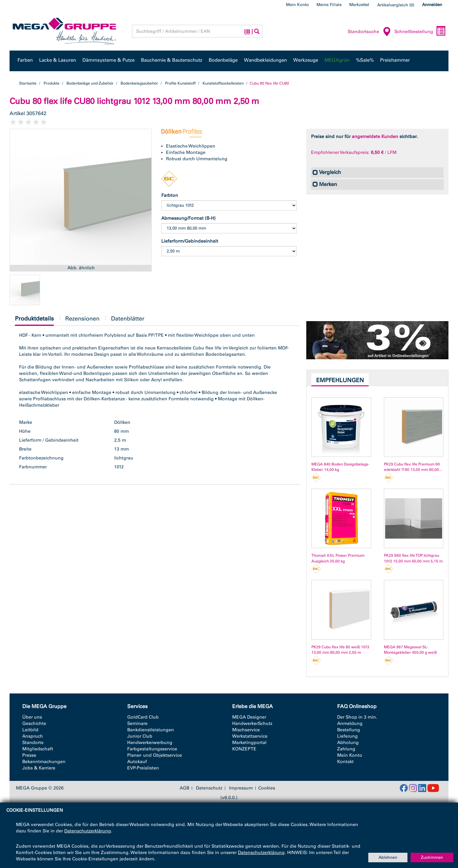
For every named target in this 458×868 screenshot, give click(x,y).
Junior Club (140, 736)
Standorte (33, 743)
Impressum (241, 788)
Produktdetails (34, 320)
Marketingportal (249, 743)
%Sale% (365, 60)
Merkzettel (359, 5)
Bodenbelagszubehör (139, 83)
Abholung (348, 743)
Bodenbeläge (223, 60)
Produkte (52, 83)
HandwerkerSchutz (252, 723)
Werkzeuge (306, 60)
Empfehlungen (340, 380)
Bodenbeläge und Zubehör (90, 83)
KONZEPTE (244, 749)
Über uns (32, 717)
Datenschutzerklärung (88, 831)
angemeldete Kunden (375, 137)
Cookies (267, 788)
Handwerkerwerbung (150, 743)
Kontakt (345, 762)
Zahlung (346, 749)
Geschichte (34, 723)
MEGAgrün (337, 60)
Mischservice (246, 730)
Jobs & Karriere (39, 768)
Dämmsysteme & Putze (108, 60)
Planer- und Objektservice (155, 755)
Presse (29, 755)
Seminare (137, 723)
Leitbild (30, 730)
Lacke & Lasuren (58, 60)
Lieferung (347, 736)
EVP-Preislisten (143, 768)
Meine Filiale (329, 5)
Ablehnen (388, 857)
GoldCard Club (143, 717)
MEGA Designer (249, 717)
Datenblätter (128, 319)
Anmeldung (350, 723)
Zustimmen (432, 857)
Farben (25, 60)
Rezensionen (82, 319)
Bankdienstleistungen (151, 730)
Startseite (28, 83)
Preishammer (395, 60)
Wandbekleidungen (265, 60)
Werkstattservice (250, 736)
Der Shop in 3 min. (357, 717)
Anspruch (33, 736)
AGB (184, 788)
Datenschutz (209, 788)
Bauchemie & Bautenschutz (172, 60)
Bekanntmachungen (44, 762)
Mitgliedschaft (38, 749)
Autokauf (137, 762)
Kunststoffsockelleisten (223, 83)
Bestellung (349, 730)
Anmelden (432, 5)
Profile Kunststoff (180, 83)
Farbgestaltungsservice (152, 749)
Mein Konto (297, 5)
